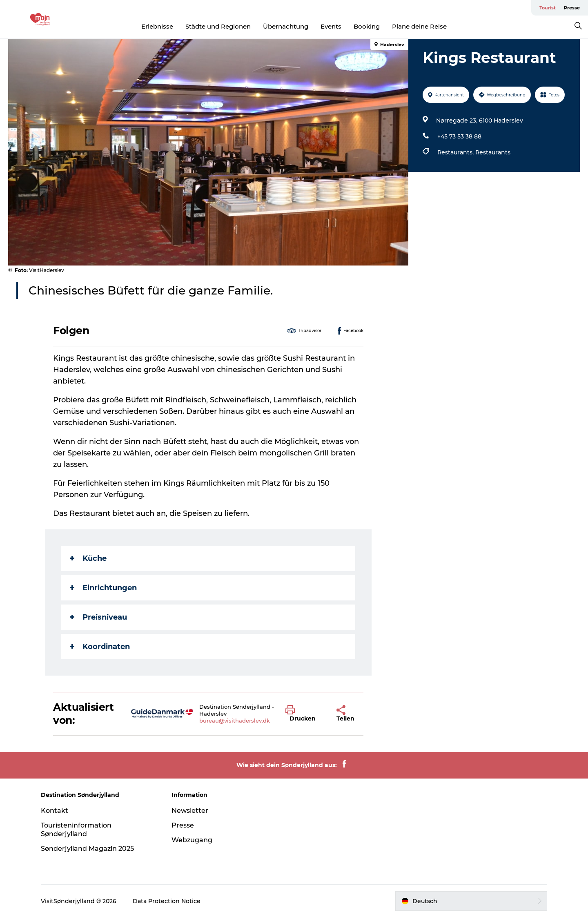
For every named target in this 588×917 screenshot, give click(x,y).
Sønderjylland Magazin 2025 (87, 849)
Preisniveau (98, 617)
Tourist (548, 8)
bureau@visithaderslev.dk (235, 721)
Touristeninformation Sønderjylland (76, 830)
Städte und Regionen (218, 26)
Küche (88, 558)
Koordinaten (100, 647)
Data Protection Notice (167, 901)
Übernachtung (286, 26)
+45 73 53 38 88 (459, 136)
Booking (367, 26)
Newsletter (190, 811)
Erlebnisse (157, 26)
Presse (572, 8)
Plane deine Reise (419, 26)
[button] (305, 714)
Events (331, 26)
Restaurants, (456, 152)
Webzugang (192, 840)
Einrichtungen (103, 588)
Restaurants (493, 152)
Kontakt (55, 811)
